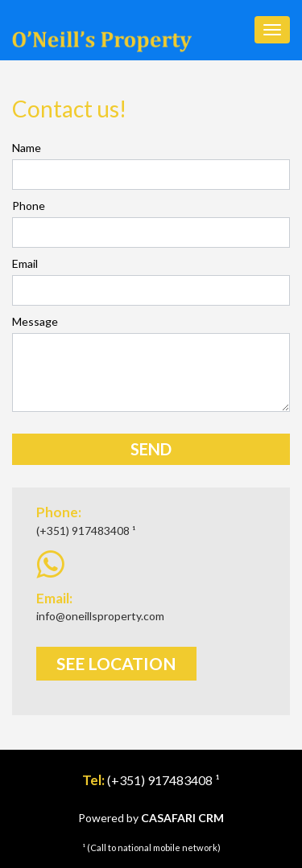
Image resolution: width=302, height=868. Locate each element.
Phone (29, 206)
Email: (54, 598)
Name (27, 148)
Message (35, 321)
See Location (116, 663)
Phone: (59, 512)
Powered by (151, 818)
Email (25, 263)
